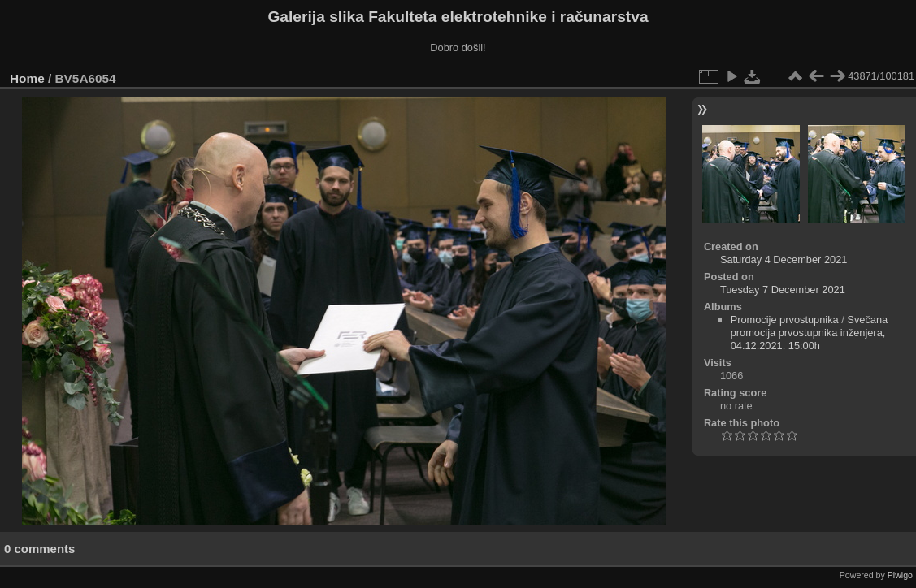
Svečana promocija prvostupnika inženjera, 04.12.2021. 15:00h (810, 333)
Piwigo (900, 575)
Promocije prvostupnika (785, 320)
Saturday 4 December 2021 (784, 259)
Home (27, 78)
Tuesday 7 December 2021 (783, 290)
